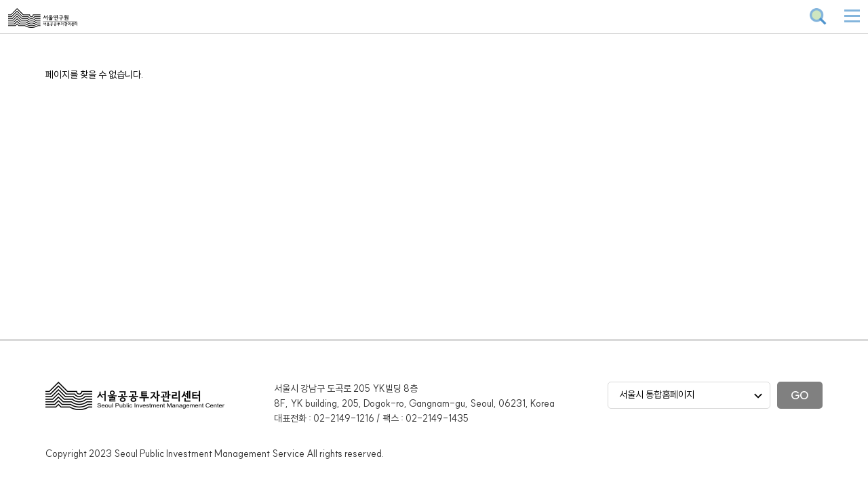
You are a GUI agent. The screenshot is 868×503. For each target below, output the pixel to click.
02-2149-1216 (344, 418)
